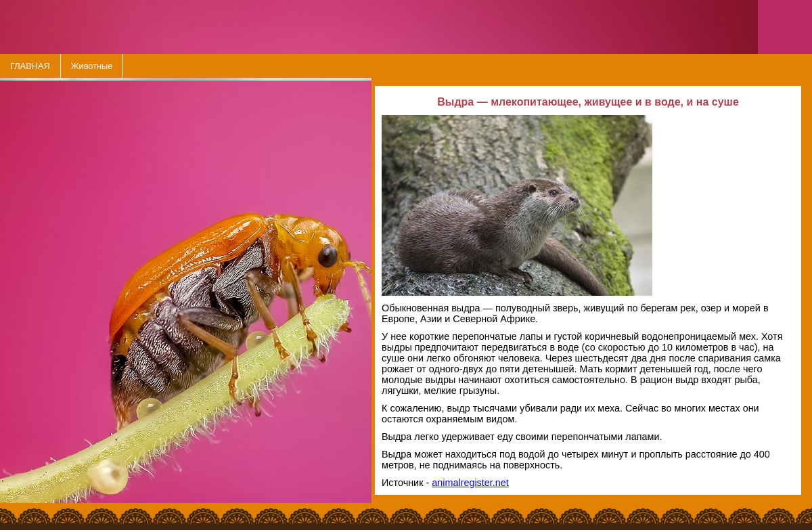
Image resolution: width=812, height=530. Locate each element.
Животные (92, 66)
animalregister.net (470, 483)
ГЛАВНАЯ (30, 66)
